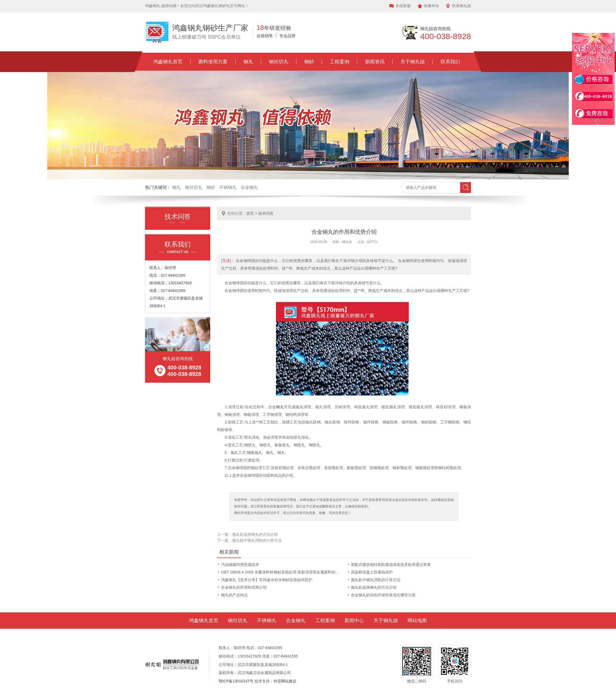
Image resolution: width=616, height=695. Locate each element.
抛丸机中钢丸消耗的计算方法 (257, 540)
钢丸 (248, 62)
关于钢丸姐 (413, 62)
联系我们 (450, 62)
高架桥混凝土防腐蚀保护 (372, 572)
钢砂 (309, 62)
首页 (250, 213)
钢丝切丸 (279, 62)
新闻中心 (354, 621)
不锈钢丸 (228, 187)
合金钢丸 (249, 187)
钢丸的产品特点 (234, 595)
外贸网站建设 (285, 681)
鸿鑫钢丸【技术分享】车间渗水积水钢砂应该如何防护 (267, 580)
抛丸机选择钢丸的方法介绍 (255, 534)
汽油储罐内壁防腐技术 (240, 565)
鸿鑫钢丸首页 (168, 62)
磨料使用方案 (213, 62)
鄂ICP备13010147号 (236, 681)
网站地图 (417, 621)
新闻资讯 (375, 62)
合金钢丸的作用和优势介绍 (244, 587)
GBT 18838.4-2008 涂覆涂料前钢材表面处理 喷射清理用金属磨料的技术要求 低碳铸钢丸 (281, 572)
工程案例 (340, 62)
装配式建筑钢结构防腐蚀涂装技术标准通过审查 (391, 565)
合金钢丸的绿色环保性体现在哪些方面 (383, 595)
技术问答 (266, 213)
